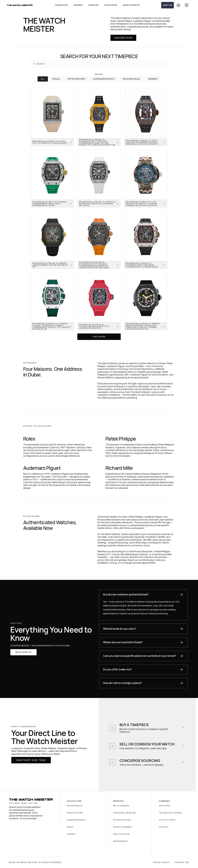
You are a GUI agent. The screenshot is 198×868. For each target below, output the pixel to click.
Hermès (71, 834)
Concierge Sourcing (124, 813)
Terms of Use (182, 862)
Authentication (122, 820)
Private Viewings (122, 827)
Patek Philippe (75, 813)
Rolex (70, 827)
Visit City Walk (167, 820)
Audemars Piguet (77, 820)
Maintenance (120, 841)
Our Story (165, 806)
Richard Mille (75, 806)
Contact (164, 827)
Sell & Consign (121, 806)
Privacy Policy (161, 862)
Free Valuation (121, 834)
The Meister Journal (171, 813)
